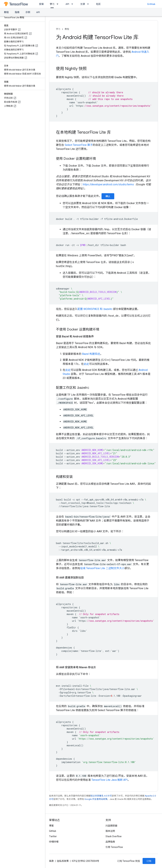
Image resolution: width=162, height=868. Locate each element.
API (67, 4)
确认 (108, 196)
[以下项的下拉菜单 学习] (58, 4)
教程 (6, 12)
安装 (41, 4)
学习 (58, 29)
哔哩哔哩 (54, 842)
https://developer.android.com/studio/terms (108, 184)
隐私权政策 (63, 861)
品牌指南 (110, 842)
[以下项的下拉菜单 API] (73, 4)
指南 (17, 12)
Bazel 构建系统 (91, 354)
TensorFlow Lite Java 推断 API (110, 780)
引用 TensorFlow (114, 847)
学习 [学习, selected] (52, 4)
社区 (98, 4)
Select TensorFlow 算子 (79, 145)
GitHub (151, 4)
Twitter (53, 836)
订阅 (149, 861)
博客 (51, 826)
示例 (28, 12)
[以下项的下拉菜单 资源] (89, 4)
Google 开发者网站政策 (96, 799)
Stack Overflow (114, 836)
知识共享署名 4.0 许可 (101, 796)
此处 (86, 364)
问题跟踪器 (111, 826)
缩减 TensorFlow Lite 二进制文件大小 (102, 568)
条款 (51, 861)
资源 (83, 4)
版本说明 (110, 831)
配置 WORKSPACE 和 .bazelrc (95, 309)
